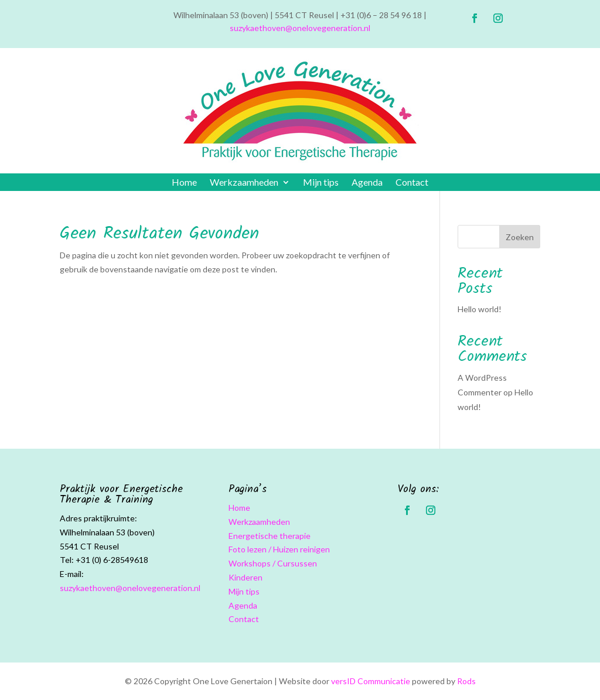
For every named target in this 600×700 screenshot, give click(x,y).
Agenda (367, 183)
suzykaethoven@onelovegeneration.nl (300, 28)
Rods (466, 681)
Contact (412, 183)
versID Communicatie (371, 681)
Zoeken (520, 237)
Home (184, 183)
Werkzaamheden (244, 183)
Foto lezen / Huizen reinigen (279, 549)
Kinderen (246, 577)
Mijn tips (321, 183)
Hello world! (480, 309)
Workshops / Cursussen (273, 563)
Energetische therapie (270, 536)
